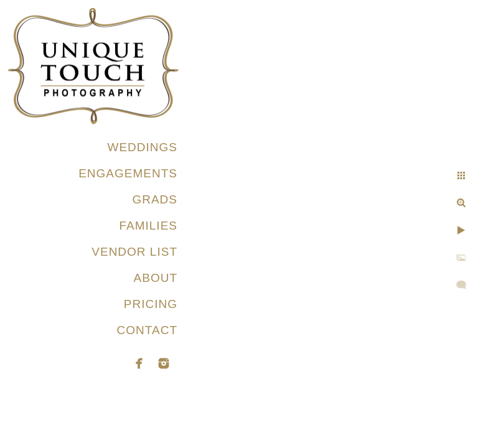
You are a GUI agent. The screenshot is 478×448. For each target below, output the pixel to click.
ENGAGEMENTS (128, 173)
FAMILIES (148, 226)
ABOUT (156, 278)
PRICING (151, 304)
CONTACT (147, 330)
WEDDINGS (143, 147)
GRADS (155, 199)
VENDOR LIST (134, 252)
